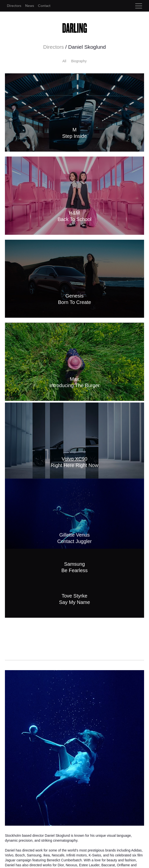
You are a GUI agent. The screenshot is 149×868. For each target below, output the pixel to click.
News (30, 6)
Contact (44, 6)
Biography (79, 61)
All (64, 61)
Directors (14, 6)
